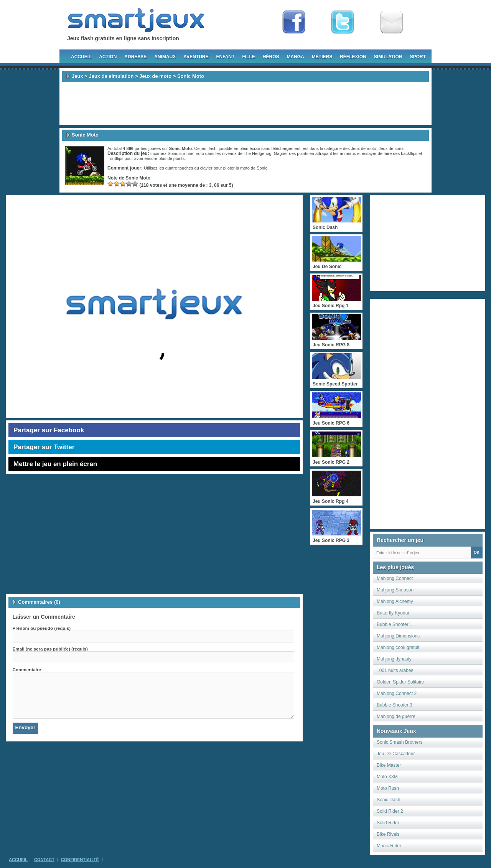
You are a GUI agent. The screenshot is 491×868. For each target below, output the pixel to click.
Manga (296, 57)
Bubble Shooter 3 (395, 705)
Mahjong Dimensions (398, 636)
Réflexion (353, 57)
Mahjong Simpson (395, 590)
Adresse (135, 57)
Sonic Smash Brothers (400, 742)
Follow (343, 22)
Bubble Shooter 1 (395, 624)
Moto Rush (388, 788)
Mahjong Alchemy (395, 601)
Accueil (81, 57)
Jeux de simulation (111, 76)
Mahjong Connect (395, 578)
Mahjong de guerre (396, 716)
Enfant (225, 57)
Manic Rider (389, 846)
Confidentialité (80, 860)
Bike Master (389, 765)
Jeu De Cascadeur (396, 754)
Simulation (388, 57)
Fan (294, 22)
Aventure (196, 57)
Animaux (165, 57)
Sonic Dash (388, 800)
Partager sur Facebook (49, 430)
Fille (248, 57)
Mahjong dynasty (394, 659)
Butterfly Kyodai (393, 613)
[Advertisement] (245, 104)
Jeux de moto (155, 76)
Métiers (322, 57)
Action (108, 57)
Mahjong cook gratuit (398, 647)
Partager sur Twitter (44, 447)
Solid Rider (388, 823)
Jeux (77, 76)
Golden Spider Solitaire (400, 682)
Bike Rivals (388, 834)
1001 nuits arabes (395, 670)
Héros (271, 57)
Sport (418, 57)
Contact (44, 860)
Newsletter (392, 22)
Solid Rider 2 (390, 811)
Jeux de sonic (391, 148)
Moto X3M (387, 777)
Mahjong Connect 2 (397, 693)
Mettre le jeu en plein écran (55, 464)
